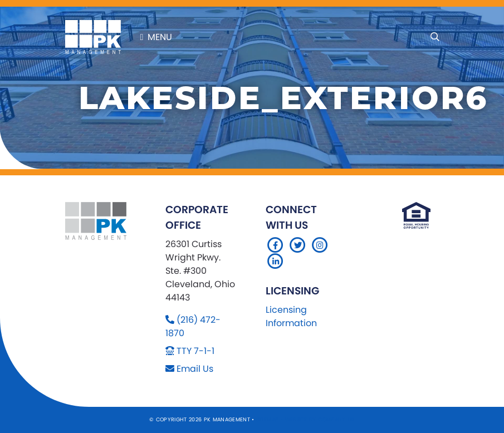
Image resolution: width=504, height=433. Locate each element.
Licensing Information (291, 316)
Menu (156, 37)
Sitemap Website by (287, 419)
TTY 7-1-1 (195, 351)
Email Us (195, 369)
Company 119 (336, 419)
